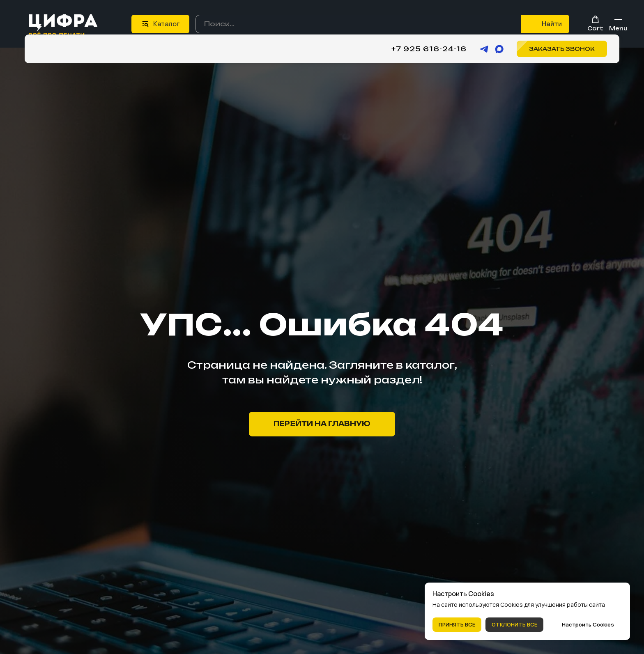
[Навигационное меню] (618, 24)
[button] (595, 23)
